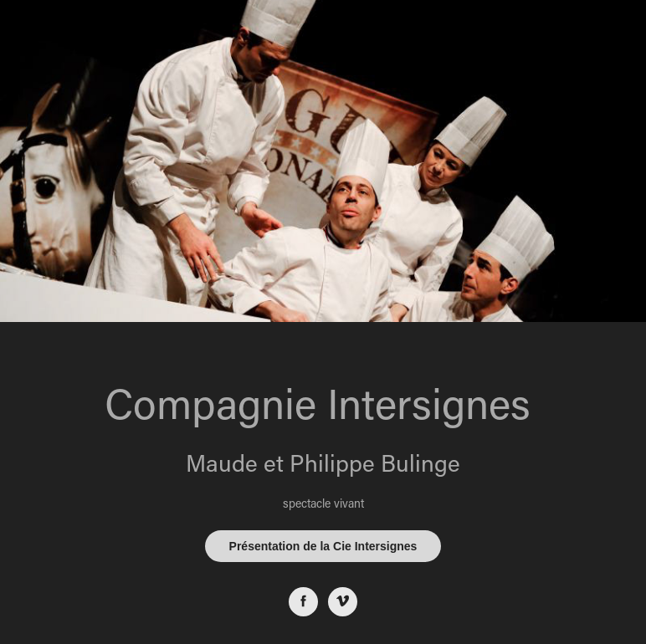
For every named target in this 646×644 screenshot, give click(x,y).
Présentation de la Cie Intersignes (323, 546)
